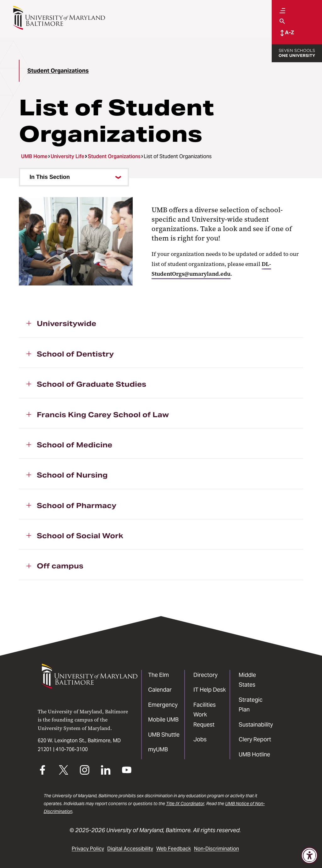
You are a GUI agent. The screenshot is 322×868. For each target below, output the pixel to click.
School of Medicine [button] (75, 445)
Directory (205, 675)
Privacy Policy (88, 849)
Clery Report (255, 739)
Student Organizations (58, 71)
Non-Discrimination (217, 849)
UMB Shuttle (164, 735)
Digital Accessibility (130, 849)
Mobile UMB (163, 719)
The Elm (158, 675)
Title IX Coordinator (185, 804)
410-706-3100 (72, 749)
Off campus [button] (60, 566)
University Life (67, 156)
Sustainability (256, 724)
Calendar (160, 690)
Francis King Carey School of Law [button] (103, 415)
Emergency (163, 705)
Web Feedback (174, 849)
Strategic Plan (251, 705)
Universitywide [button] (67, 323)
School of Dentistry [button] (75, 354)
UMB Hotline (254, 754)
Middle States (247, 680)
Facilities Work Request (205, 715)
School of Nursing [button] (72, 475)
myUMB (158, 749)
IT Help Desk (210, 690)
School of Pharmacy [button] (77, 506)
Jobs (200, 739)
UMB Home (34, 156)
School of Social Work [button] (80, 536)
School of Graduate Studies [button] (92, 384)
